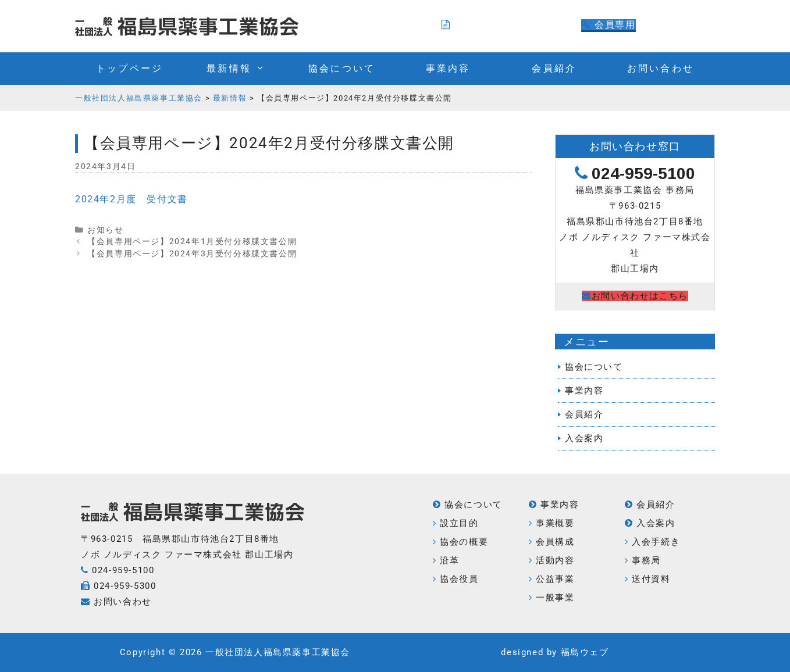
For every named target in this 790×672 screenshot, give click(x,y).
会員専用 (608, 25)
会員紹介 (554, 68)
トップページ (129, 68)
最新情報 (241, 69)
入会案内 (584, 438)
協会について (342, 68)
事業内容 (448, 68)
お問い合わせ (661, 68)
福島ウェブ (585, 652)
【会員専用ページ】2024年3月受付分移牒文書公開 (192, 253)
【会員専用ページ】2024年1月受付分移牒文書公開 (192, 241)
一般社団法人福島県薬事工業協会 (278, 652)
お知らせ (105, 230)
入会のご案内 (478, 25)
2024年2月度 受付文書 (131, 199)
